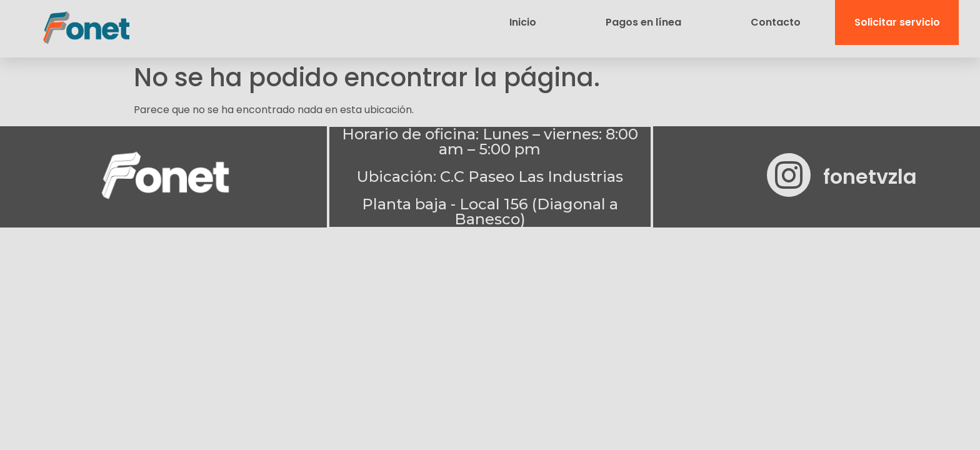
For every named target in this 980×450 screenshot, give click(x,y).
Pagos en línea (643, 22)
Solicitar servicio (897, 22)
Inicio (523, 22)
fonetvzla (870, 176)
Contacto (776, 22)
